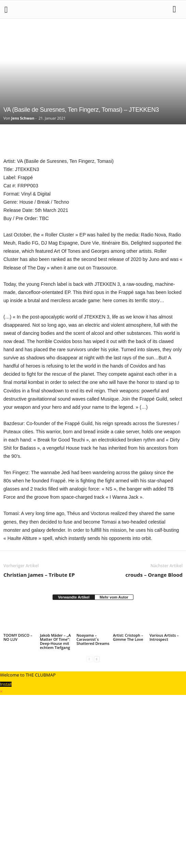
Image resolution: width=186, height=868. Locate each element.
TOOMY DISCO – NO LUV (18, 637)
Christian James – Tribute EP (39, 575)
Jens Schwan (23, 118)
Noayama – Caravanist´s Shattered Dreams (93, 639)
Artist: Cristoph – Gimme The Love (128, 637)
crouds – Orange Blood (154, 575)
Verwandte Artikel (74, 597)
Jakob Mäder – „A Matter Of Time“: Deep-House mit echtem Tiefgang (55, 641)
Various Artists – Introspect (164, 637)
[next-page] (97, 659)
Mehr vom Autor (114, 597)
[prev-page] (89, 659)
